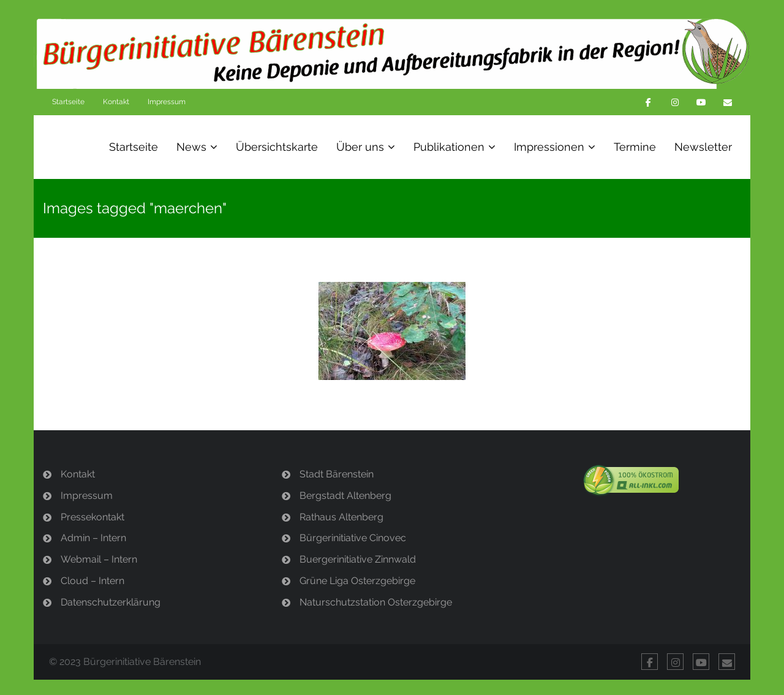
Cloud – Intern (92, 581)
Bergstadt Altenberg (345, 496)
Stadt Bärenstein (337, 474)
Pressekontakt (92, 517)
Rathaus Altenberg (341, 517)
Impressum (167, 102)
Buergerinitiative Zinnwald (358, 559)
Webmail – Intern (99, 559)
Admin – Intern (93, 538)
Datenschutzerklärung (111, 602)
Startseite (68, 102)
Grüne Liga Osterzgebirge (357, 581)
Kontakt (116, 102)
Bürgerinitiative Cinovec (353, 538)
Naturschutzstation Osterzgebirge (376, 602)
